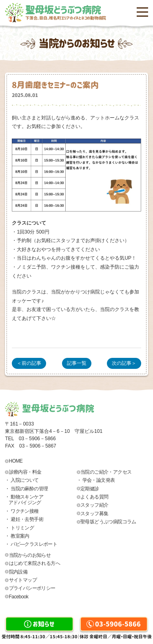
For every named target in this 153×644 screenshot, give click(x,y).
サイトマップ (23, 580)
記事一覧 (77, 363)
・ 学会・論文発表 (96, 480)
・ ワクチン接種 (22, 511)
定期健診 (90, 489)
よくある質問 (94, 497)
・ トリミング (19, 528)
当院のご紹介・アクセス (106, 472)
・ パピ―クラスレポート (31, 544)
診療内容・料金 (25, 472)
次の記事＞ (124, 363)
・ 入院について (22, 480)
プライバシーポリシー (32, 588)
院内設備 (18, 572)
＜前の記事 (29, 363)
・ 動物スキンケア (41, 500)
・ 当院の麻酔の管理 (26, 489)
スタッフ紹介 (94, 505)
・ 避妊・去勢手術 (24, 519)
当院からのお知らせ (30, 555)
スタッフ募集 (94, 514)
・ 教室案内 (17, 536)
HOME (16, 461)
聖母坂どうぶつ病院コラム (108, 522)
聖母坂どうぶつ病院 (87, 13)
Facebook (19, 597)
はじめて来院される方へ (34, 563)
